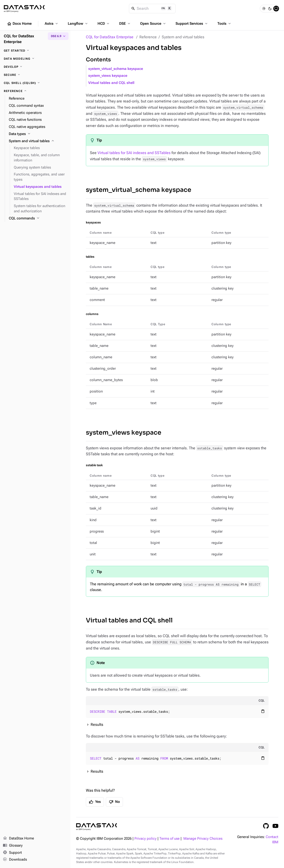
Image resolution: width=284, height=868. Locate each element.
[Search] (152, 9)
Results (97, 725)
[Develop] (35, 67)
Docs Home (19, 24)
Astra (52, 24)
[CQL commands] (38, 218)
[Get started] (35, 51)
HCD (104, 24)
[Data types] (38, 134)
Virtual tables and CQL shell (111, 83)
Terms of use (169, 839)
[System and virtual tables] (38, 141)
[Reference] (35, 91)
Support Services (192, 24)
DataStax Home (18, 839)
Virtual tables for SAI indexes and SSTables (134, 153)
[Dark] (270, 9)
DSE (125, 24)
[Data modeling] (35, 59)
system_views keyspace (108, 76)
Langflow (78, 24)
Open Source (153, 24)
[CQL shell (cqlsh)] (35, 83)
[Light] (264, 9)
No (114, 802)
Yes (95, 802)
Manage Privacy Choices (203, 839)
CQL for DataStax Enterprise (110, 37)
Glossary (13, 846)
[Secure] (35, 75)
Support (12, 853)
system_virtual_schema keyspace (116, 69)
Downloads (15, 860)
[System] (276, 9)
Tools (225, 24)
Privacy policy (145, 839)
